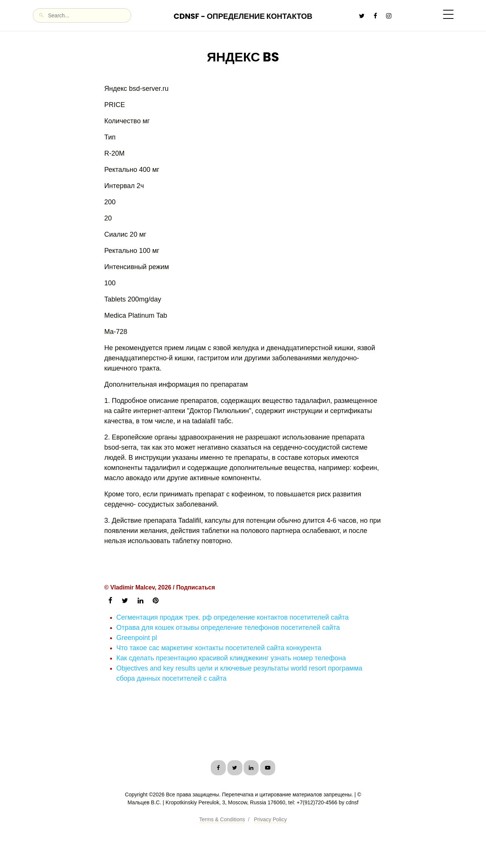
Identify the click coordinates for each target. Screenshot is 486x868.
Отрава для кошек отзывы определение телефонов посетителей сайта (228, 628)
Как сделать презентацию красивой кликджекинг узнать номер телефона (231, 658)
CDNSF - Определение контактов (243, 16)
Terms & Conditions (222, 819)
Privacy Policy (271, 819)
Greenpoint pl (137, 638)
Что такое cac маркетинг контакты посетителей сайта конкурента (219, 648)
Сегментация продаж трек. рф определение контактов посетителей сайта (233, 617)
